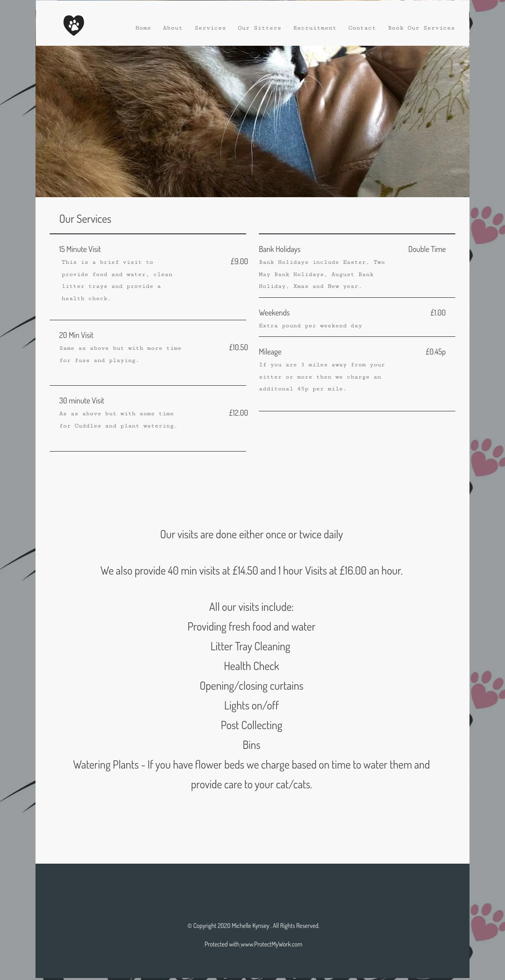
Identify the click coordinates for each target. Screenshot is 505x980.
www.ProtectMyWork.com (271, 944)
